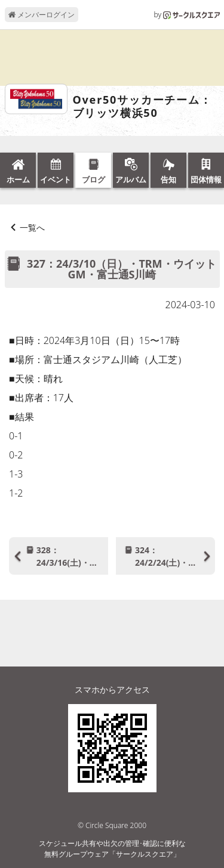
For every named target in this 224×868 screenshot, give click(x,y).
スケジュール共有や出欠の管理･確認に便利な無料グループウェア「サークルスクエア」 (112, 849)
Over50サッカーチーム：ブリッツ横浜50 (142, 106)
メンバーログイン (42, 15)
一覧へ (32, 227)
